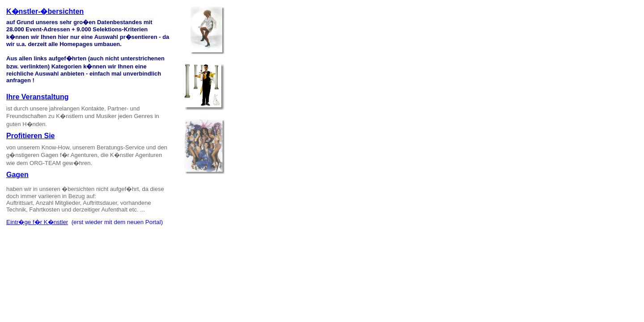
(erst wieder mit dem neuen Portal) (115, 222)
